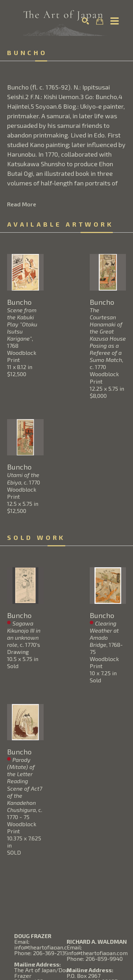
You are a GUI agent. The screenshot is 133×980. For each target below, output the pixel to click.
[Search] (85, 21)
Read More (22, 204)
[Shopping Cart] (100, 21)
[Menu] (115, 21)
